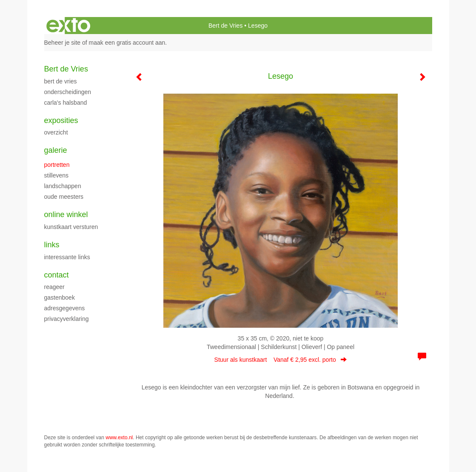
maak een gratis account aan (127, 43)
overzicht (56, 132)
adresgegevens (65, 308)
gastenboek (60, 298)
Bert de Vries (225, 26)
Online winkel (66, 215)
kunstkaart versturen (71, 227)
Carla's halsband (66, 103)
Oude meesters (64, 197)
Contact (57, 275)
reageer (54, 287)
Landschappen (63, 186)
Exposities (61, 120)
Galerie (56, 150)
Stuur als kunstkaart (281, 360)
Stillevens (57, 175)
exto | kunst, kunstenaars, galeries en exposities (68, 26)
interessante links (67, 257)
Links (52, 245)
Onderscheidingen (68, 92)
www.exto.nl (119, 438)
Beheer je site (63, 43)
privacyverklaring (67, 319)
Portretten (57, 165)
